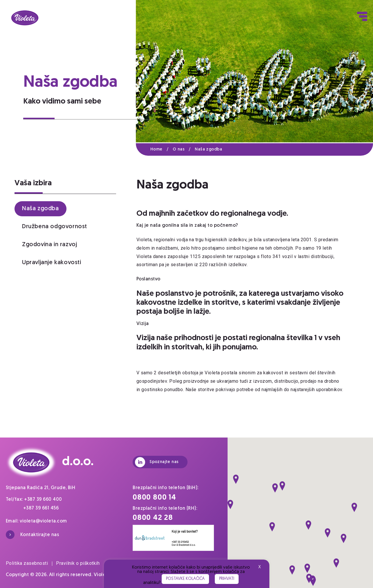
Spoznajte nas (157, 462)
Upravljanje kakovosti (52, 263)
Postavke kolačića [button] (185, 579)
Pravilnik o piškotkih (78, 563)
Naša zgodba (208, 149)
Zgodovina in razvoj (49, 245)
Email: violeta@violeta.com (36, 521)
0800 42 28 (153, 518)
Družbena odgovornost (55, 227)
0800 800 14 (154, 498)
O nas (184, 149)
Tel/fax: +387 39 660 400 (34, 500)
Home (162, 149)
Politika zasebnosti (29, 563)
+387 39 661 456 (41, 508)
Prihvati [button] (227, 579)
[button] (236, 479)
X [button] (260, 567)
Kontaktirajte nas (32, 535)
